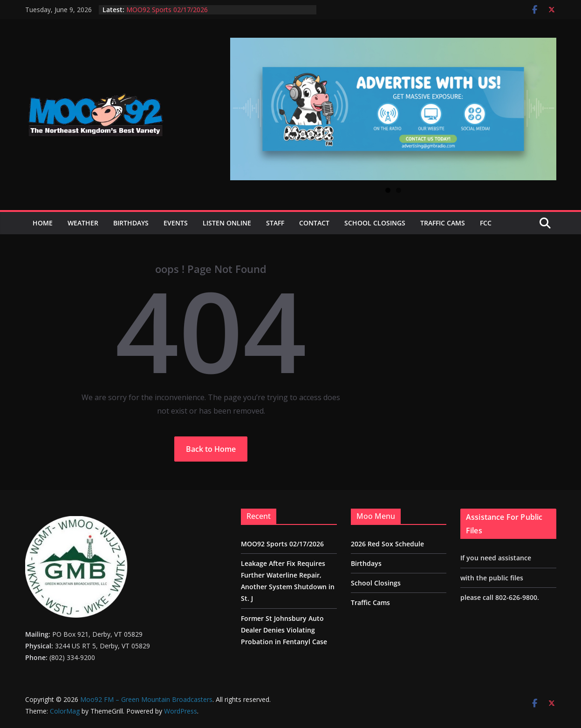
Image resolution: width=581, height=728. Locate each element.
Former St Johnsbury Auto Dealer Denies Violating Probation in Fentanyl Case (284, 630)
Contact (314, 223)
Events (176, 223)
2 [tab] (399, 190)
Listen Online (227, 223)
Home (43, 223)
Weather (83, 223)
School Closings (375, 223)
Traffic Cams (443, 223)
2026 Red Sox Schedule (387, 544)
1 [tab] (388, 190)
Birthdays (131, 223)
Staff (275, 223)
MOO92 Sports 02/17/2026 (167, 10)
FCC (486, 223)
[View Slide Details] (393, 109)
